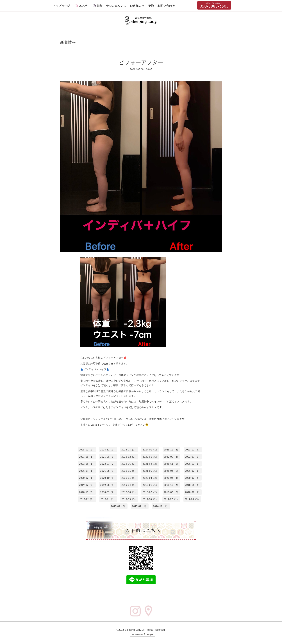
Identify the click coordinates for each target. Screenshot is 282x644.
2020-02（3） (193, 478)
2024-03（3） (129, 450)
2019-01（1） (150, 485)
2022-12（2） (129, 457)
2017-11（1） (108, 499)
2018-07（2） (150, 492)
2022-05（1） (87, 464)
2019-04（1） (129, 485)
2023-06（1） (87, 457)
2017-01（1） (140, 506)
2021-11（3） (171, 464)
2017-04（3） (192, 499)
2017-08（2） (150, 499)
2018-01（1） (193, 492)
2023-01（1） (108, 457)
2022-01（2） (129, 464)
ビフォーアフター (141, 62)
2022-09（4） (171, 457)
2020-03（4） (171, 478)
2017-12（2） (87, 499)
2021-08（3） (108, 471)
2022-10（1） (150, 457)
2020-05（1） (129, 478)
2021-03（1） (171, 471)
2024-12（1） (108, 450)
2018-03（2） (171, 492)
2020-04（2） (150, 478)
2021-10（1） (193, 464)
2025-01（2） (87, 450)
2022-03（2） (108, 464)
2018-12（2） (171, 485)
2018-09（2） (108, 492)
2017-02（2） (119, 506)
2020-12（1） (87, 478)
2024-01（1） (150, 450)
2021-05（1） (150, 471)
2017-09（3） (129, 499)
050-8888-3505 (214, 5)
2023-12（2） (171, 450)
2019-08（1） (108, 485)
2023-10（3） (193, 450)
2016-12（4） (161, 506)
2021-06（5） (129, 471)
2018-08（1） (129, 492)
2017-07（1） (171, 499)
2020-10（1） (108, 478)
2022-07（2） (193, 457)
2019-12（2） (87, 485)
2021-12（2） (150, 464)
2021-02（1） (193, 471)
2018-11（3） (193, 485)
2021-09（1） (87, 471)
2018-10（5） (87, 492)
